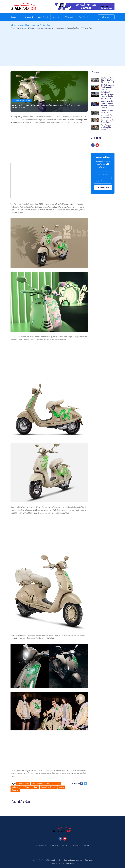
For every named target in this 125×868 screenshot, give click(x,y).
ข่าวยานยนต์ (27, 17)
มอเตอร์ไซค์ (42, 17)
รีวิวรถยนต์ (69, 17)
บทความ (56, 17)
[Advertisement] (62, 46)
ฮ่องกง (61, 787)
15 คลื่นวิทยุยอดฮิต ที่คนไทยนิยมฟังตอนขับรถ (107, 87)
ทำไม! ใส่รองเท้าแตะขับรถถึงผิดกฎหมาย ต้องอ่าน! (107, 127)
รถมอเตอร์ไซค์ (38, 784)
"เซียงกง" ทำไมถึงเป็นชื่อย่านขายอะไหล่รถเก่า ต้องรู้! (107, 113)
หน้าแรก (14, 25)
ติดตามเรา (89, 860)
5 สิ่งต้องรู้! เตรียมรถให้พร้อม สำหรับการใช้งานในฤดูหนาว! (108, 80)
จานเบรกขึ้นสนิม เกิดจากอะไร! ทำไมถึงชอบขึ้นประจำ (107, 120)
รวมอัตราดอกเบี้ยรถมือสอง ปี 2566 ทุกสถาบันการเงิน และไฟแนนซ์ (108, 105)
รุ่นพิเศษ (15, 787)
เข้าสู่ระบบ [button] (106, 17)
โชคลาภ (15, 790)
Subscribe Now (104, 188)
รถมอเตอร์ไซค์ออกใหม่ (41, 25)
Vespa (49, 784)
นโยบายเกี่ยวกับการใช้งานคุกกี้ (44, 860)
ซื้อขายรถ (14, 17)
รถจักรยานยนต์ (23, 784)
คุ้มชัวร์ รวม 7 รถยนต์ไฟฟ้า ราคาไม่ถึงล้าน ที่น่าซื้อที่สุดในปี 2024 (107, 95)
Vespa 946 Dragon (48, 787)
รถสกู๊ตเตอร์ (26, 787)
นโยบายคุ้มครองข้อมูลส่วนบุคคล (70, 860)
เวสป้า (57, 784)
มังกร (36, 787)
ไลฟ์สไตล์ (83, 17)
